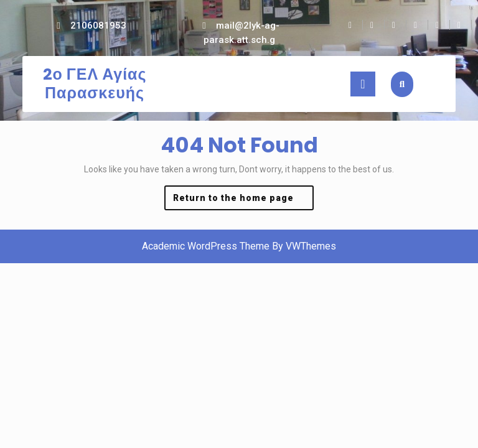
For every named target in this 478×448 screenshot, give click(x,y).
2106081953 (98, 26)
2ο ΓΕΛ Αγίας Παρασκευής (95, 84)
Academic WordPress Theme (206, 246)
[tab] (363, 84)
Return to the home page (243, 201)
